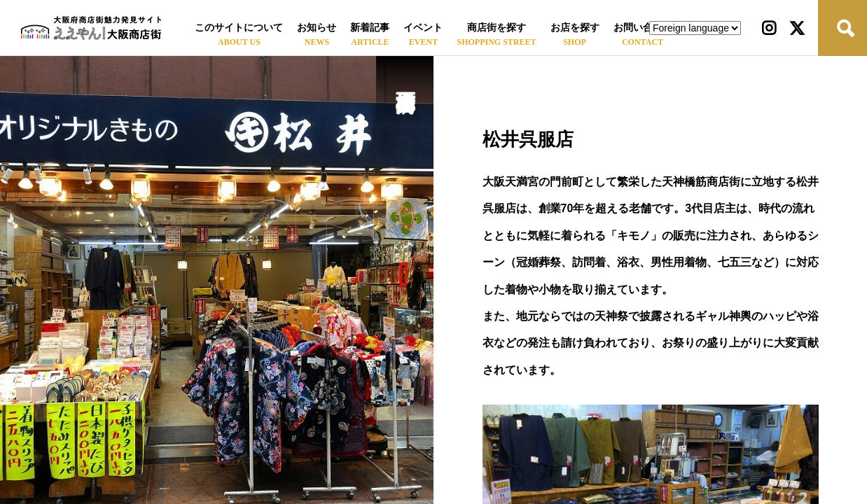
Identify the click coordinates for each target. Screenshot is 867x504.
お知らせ (317, 28)
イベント (423, 28)
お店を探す (575, 28)
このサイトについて (239, 28)
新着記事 (370, 28)
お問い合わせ (643, 28)
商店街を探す (497, 28)
